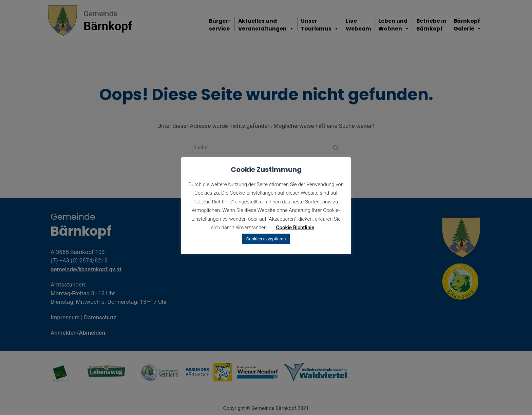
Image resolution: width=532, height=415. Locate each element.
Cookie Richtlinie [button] (295, 228)
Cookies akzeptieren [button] (266, 239)
